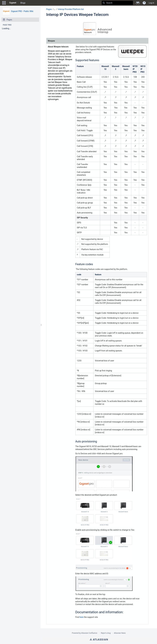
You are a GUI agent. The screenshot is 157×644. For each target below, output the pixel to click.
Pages (49, 9)
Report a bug (106, 633)
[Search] (104, 3)
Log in (151, 3)
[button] (4, 3)
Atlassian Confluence (89, 633)
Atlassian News (120, 633)
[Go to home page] (13, 3)
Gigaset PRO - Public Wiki (22, 11)
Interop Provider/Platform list (71, 9)
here (82, 617)
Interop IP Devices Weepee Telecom (77, 15)
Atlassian (99, 639)
